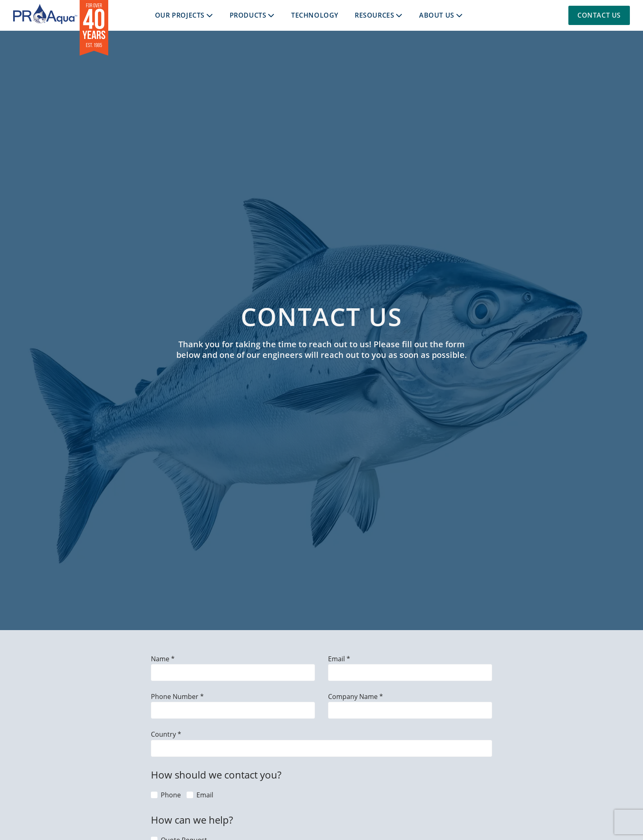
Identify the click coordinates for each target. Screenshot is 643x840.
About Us (437, 15)
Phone (171, 795)
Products (248, 15)
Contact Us (599, 15)
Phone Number (176, 696)
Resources (374, 15)
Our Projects (180, 15)
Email (337, 659)
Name (161, 659)
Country (164, 734)
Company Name (354, 696)
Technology (315, 15)
